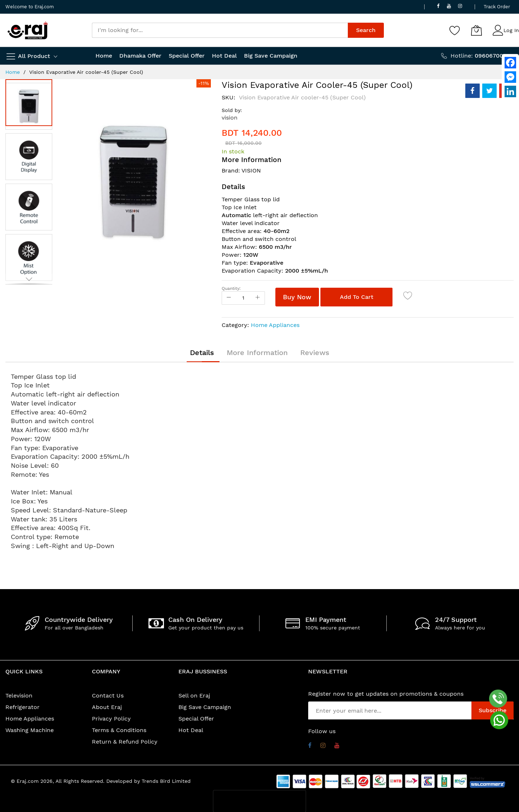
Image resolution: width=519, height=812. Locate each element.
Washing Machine (30, 730)
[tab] (202, 353)
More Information (257, 353)
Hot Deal (191, 730)
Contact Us (108, 696)
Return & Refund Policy (125, 742)
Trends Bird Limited (166, 781)
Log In (511, 30)
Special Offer (196, 719)
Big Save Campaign (205, 707)
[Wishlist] (455, 30)
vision (230, 118)
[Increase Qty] (258, 298)
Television (19, 696)
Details (202, 353)
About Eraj (107, 707)
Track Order (497, 7)
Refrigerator (23, 707)
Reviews (315, 353)
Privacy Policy (111, 719)
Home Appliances (275, 325)
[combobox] (220, 30)
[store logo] (28, 30)
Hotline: (482, 56)
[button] (31, 155)
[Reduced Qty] (229, 298)
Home (13, 72)
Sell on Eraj (194, 696)
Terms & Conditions (119, 730)
